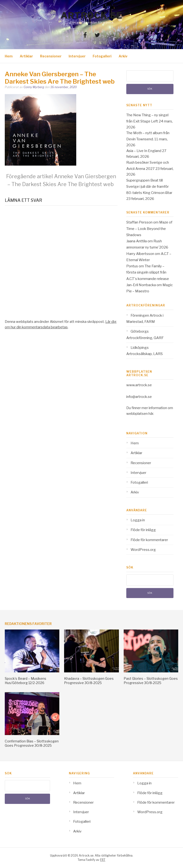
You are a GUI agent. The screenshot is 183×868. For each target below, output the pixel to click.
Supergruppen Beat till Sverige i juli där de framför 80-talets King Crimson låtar (149, 187)
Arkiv (123, 56)
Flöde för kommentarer (149, 540)
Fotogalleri (102, 56)
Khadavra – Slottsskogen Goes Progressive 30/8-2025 (89, 681)
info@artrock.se (139, 397)
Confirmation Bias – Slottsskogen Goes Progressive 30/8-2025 (32, 743)
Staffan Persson (139, 222)
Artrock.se (91, 15)
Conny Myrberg (34, 87)
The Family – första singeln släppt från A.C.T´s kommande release (148, 272)
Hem (9, 56)
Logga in (138, 520)
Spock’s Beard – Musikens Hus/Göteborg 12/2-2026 (25, 681)
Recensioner (51, 56)
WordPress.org (143, 550)
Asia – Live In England (144, 151)
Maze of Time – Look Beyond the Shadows (149, 229)
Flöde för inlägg (143, 530)
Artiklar (26, 56)
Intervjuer (77, 56)
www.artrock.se (139, 385)
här (151, 414)
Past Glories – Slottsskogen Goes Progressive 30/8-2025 (151, 681)
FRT (103, 860)
